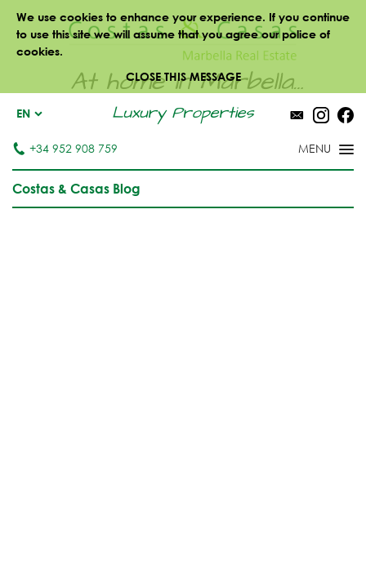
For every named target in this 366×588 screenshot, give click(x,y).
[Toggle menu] (305, 150)
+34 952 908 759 (65, 148)
